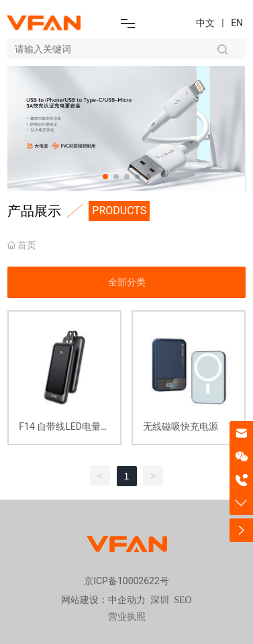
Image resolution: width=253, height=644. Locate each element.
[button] (105, 177)
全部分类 (127, 282)
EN (237, 23)
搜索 (222, 49)
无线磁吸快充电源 (181, 426)
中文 (205, 23)
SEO (183, 600)
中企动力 (127, 600)
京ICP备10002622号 (127, 581)
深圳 (160, 600)
